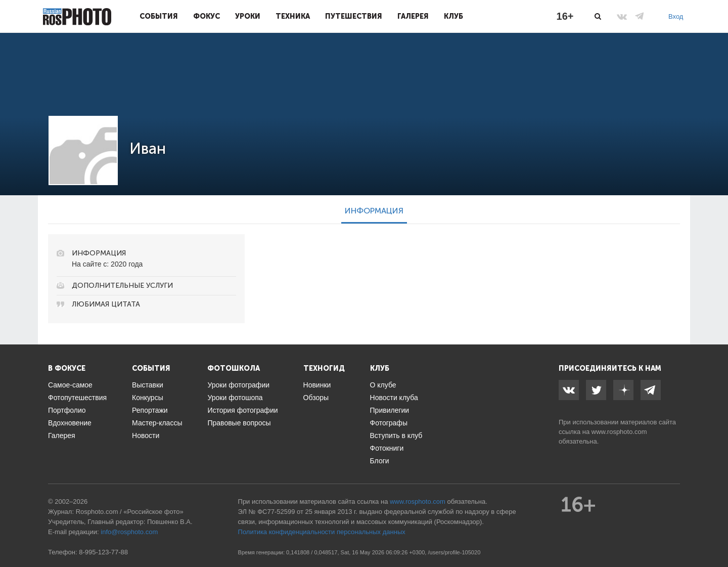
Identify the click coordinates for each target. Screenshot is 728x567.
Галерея (413, 16)
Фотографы (389, 423)
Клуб (453, 16)
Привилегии (390, 410)
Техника (293, 16)
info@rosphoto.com (129, 532)
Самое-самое (70, 385)
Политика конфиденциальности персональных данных (322, 532)
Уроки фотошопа (235, 398)
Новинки (317, 385)
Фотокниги (387, 448)
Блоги (380, 461)
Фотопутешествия (77, 398)
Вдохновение (70, 423)
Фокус (207, 16)
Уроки (248, 16)
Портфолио (67, 410)
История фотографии (242, 410)
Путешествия (354, 16)
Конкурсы (148, 398)
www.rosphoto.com (619, 432)
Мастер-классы (157, 423)
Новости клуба (394, 398)
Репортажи (150, 410)
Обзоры (316, 398)
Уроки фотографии (238, 385)
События (159, 16)
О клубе (383, 385)
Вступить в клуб (396, 435)
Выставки (148, 385)
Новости (146, 435)
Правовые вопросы (239, 423)
